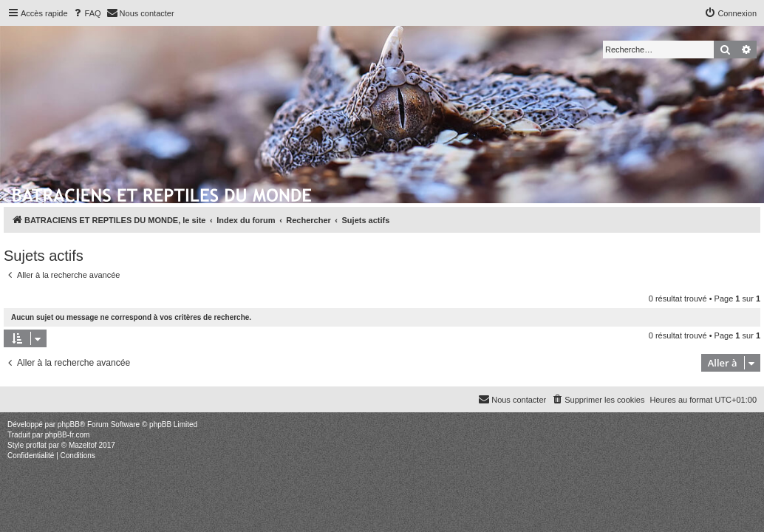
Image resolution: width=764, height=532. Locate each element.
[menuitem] (86, 13)
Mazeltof (83, 445)
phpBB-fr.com (68, 435)
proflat (36, 445)
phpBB (69, 424)
